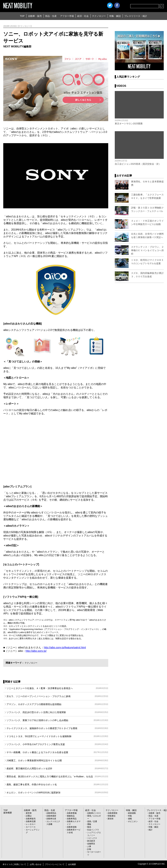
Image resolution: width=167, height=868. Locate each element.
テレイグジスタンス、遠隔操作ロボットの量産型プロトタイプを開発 (57, 728)
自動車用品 (72, 819)
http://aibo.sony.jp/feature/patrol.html (65, 647)
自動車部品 (51, 813)
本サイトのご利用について (14, 864)
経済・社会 (83, 16)
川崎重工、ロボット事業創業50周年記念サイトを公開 (57, 760)
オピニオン (133, 821)
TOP (22, 16)
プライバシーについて (55, 864)
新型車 (29, 813)
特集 (130, 816)
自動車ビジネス (94, 813)
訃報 (89, 849)
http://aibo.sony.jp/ (36, 651)
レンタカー (31, 824)
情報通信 (111, 816)
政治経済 (91, 841)
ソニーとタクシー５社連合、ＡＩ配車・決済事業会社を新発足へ (57, 688)
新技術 (111, 819)
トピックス (92, 838)
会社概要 (72, 864)
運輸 (89, 824)
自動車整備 (72, 813)
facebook (117, 5)
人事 (89, 846)
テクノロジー (99, 16)
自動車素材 (51, 816)
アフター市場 (67, 16)
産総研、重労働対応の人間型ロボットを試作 (57, 768)
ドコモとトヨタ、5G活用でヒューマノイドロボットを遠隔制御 (57, 736)
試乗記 (29, 816)
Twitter (110, 5)
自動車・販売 (35, 16)
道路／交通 (92, 821)
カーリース (31, 827)
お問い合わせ (36, 864)
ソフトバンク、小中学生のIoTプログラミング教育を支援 (57, 744)
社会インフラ (93, 830)
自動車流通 (31, 821)
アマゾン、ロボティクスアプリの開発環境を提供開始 (57, 704)
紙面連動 (132, 813)
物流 (89, 827)
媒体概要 (7, 813)
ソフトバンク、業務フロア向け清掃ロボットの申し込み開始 (57, 720)
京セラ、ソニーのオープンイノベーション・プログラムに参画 (57, 696)
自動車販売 (31, 819)
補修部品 (71, 816)
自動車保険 (72, 827)
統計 (151, 830)
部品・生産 (51, 16)
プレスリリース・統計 (136, 16)
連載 (130, 819)
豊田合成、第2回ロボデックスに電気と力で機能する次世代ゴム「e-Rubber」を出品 (57, 776)
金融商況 (91, 844)
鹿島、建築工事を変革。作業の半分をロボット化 (57, 785)
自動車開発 (112, 813)
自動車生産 (51, 819)
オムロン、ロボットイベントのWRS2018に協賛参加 (57, 793)
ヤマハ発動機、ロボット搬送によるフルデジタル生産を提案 (57, 752)
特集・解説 (115, 16)
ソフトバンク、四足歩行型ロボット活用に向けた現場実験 (57, 712)
